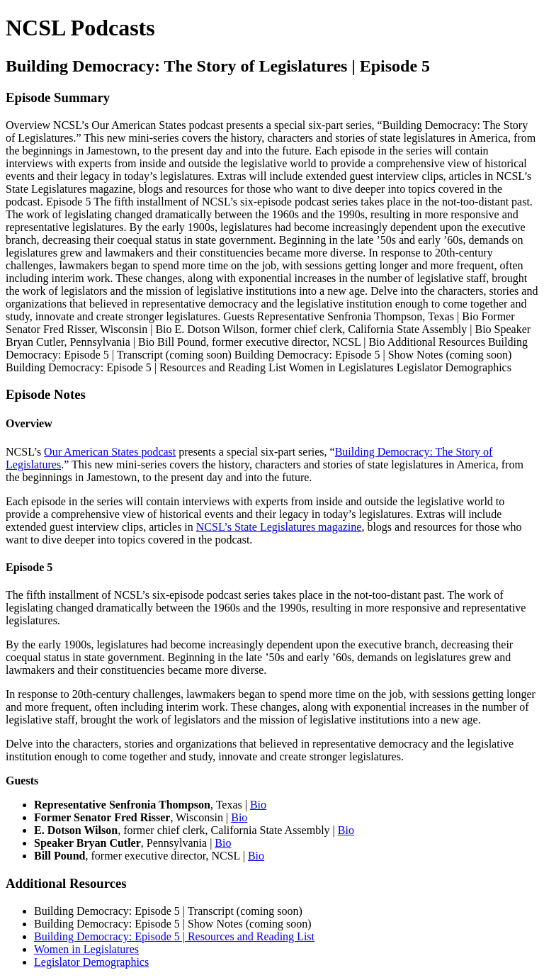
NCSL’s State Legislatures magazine (279, 527)
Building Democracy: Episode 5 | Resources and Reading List (174, 936)
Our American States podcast (110, 452)
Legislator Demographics (91, 962)
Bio (258, 805)
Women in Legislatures (86, 949)
